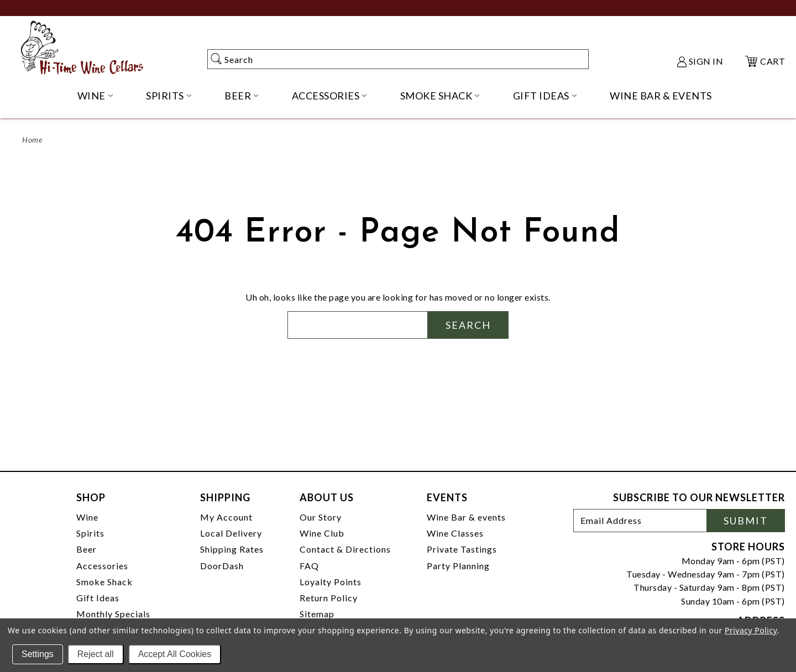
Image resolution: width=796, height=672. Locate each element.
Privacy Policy (751, 630)
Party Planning (458, 566)
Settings (38, 654)
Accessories (102, 566)
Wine (87, 517)
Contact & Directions (345, 549)
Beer (87, 549)
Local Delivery (231, 533)
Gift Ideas (98, 598)
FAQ (309, 566)
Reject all (96, 654)
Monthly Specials (113, 614)
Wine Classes (455, 533)
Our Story (321, 517)
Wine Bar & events (466, 517)
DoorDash (222, 566)
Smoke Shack (104, 582)
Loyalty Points (331, 582)
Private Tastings (462, 549)
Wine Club (322, 533)
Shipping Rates (232, 549)
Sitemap (317, 614)
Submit (746, 521)
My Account (226, 517)
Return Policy (329, 598)
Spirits (90, 533)
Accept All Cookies (175, 654)
